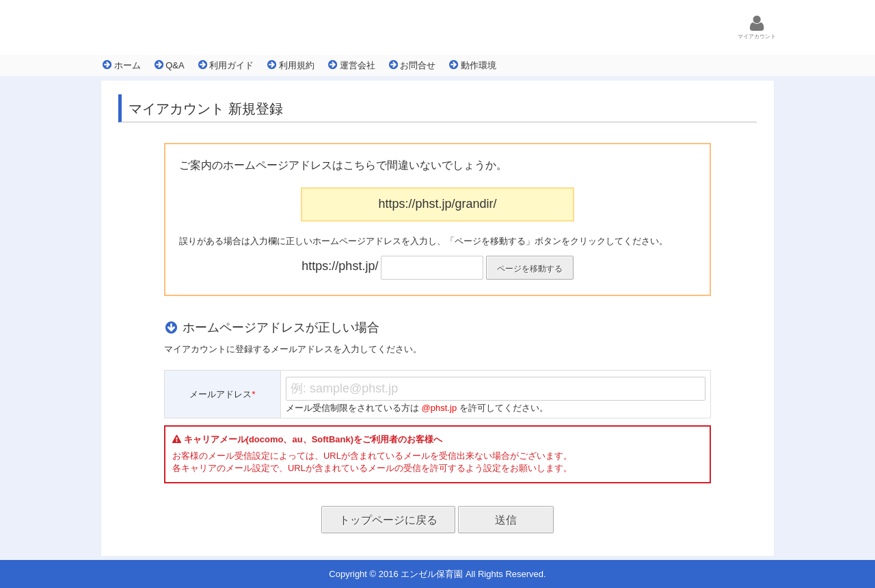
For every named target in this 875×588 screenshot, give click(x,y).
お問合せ (413, 65)
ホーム (122, 65)
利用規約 (291, 65)
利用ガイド (226, 65)
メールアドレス (222, 394)
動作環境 (473, 65)
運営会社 (352, 65)
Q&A (170, 65)
